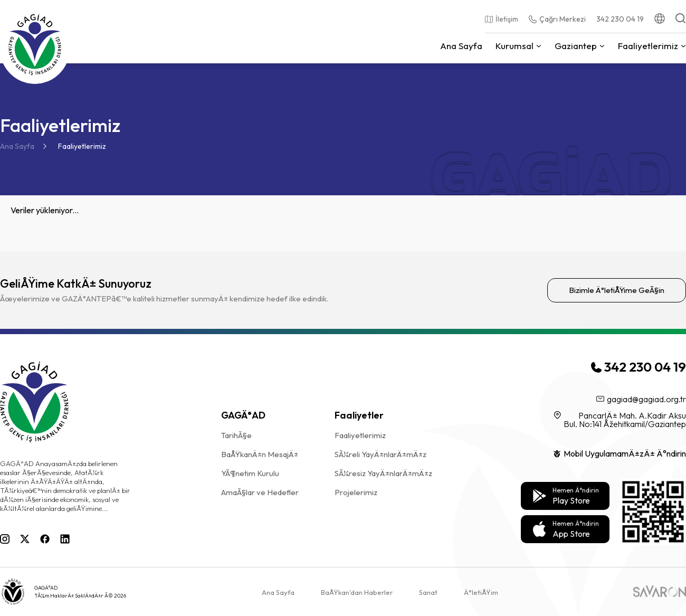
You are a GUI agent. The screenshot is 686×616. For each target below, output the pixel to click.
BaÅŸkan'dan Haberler (357, 592)
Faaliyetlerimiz (82, 146)
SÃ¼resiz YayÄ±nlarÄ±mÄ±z (383, 473)
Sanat (428, 592)
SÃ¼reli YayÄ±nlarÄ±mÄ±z (380, 454)
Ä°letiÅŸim (481, 592)
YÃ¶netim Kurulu (250, 473)
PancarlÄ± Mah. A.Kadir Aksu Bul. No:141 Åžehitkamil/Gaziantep (620, 420)
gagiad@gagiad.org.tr (641, 399)
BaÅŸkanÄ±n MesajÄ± (260, 454)
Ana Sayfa (17, 146)
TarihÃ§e (236, 435)
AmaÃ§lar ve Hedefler (260, 492)
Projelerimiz (356, 492)
